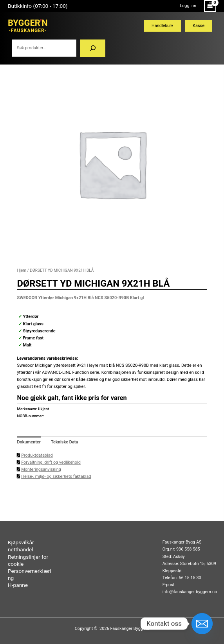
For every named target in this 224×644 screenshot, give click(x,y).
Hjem (22, 270)
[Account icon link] (188, 6)
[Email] (202, 624)
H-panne (18, 585)
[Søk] (93, 48)
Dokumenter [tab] (29, 442)
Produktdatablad (37, 455)
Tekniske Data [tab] (65, 442)
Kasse (199, 26)
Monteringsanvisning (41, 469)
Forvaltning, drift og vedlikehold (51, 462)
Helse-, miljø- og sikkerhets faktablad (56, 476)
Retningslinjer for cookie (28, 560)
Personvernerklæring (29, 574)
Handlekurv (162, 26)
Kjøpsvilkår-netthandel (22, 546)
